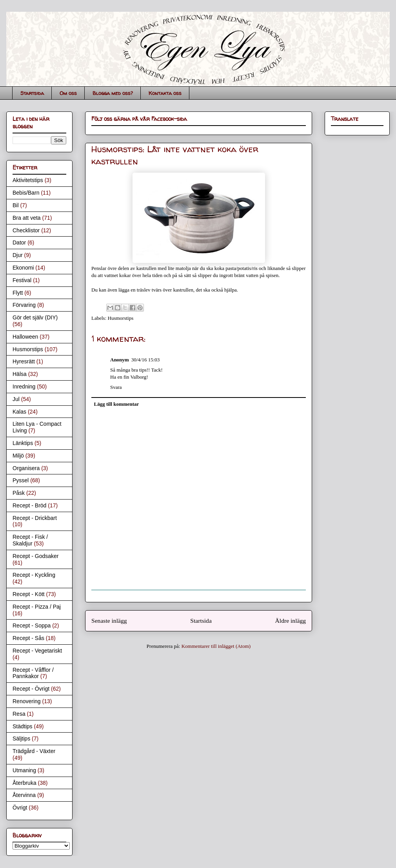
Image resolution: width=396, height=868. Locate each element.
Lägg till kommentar (117, 404)
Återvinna (24, 795)
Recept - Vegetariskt (37, 651)
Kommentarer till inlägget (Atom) (216, 646)
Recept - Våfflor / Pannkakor (33, 673)
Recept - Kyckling (34, 575)
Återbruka (25, 783)
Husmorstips (121, 318)
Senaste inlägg (109, 621)
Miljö (18, 456)
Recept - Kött (29, 594)
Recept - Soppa (32, 625)
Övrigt (20, 808)
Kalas (19, 412)
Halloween (25, 337)
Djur (18, 255)
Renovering (27, 701)
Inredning (24, 387)
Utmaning (24, 770)
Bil (16, 205)
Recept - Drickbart (35, 518)
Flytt (18, 293)
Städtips (23, 726)
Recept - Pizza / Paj (37, 607)
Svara (116, 387)
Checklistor (26, 230)
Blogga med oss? (113, 93)
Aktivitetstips (28, 180)
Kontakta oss (165, 93)
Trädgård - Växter (34, 751)
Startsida (32, 93)
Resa (19, 714)
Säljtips (21, 739)
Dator (19, 243)
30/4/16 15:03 (146, 360)
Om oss (68, 93)
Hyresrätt (24, 361)
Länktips (23, 443)
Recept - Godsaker (36, 556)
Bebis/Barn (26, 193)
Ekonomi (23, 268)
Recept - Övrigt (31, 689)
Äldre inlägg (291, 621)
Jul (16, 399)
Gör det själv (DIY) (35, 317)
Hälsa (20, 374)
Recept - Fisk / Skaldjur (30, 540)
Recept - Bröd (29, 505)
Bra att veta (27, 218)
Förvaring (24, 305)
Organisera (26, 468)
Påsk (19, 493)
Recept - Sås (28, 638)
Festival (22, 280)
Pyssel (21, 480)
